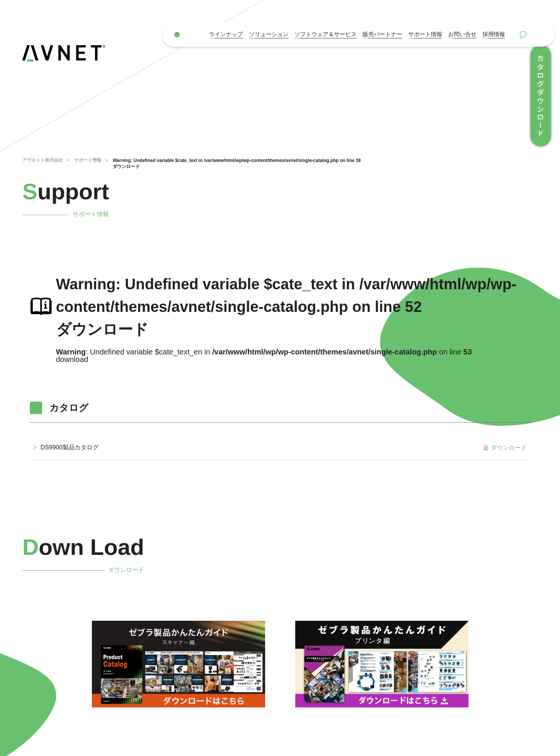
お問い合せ (462, 34)
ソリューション (269, 34)
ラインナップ (226, 34)
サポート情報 (425, 34)
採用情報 (494, 34)
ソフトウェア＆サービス (326, 34)
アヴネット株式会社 (43, 160)
